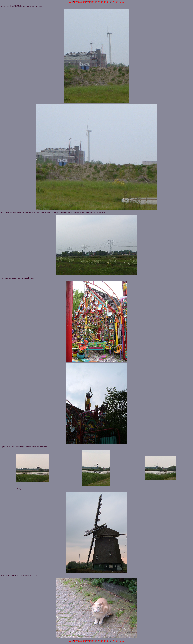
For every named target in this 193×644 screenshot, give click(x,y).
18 (115, 2)
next (122, 2)
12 (98, 2)
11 (95, 2)
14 (104, 2)
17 (113, 2)
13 (101, 2)
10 (92, 2)
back (71, 2)
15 (107, 2)
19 (118, 2)
